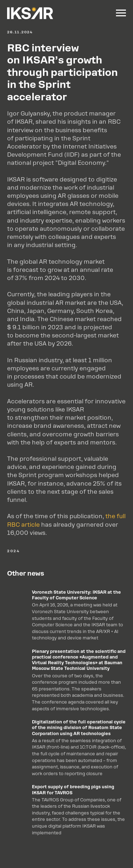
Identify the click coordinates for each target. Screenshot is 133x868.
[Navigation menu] (121, 13)
